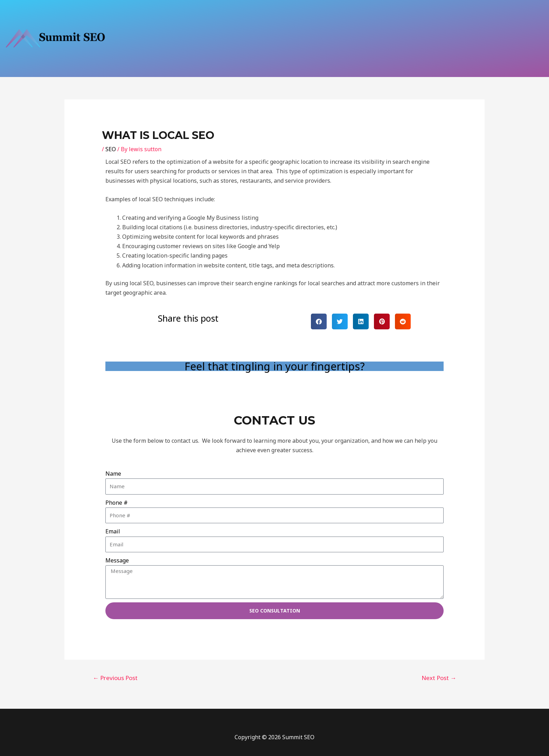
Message (117, 560)
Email (113, 531)
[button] (319, 321)
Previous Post (115, 678)
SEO (111, 149)
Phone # (117, 503)
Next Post (439, 678)
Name (113, 474)
